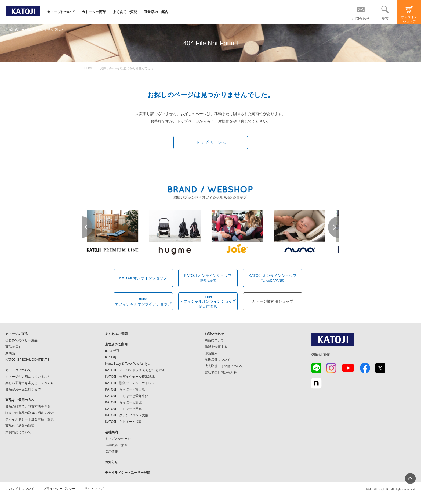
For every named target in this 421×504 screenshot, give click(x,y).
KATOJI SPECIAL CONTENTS (27, 360)
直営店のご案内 (156, 12)
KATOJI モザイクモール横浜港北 (130, 377)
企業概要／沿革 (116, 445)
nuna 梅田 (112, 357)
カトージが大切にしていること (28, 377)
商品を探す (13, 347)
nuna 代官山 (114, 351)
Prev (87, 227)
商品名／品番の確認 (20, 426)
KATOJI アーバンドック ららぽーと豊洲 (135, 370)
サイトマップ (94, 489)
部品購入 (211, 353)
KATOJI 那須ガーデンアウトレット (131, 383)
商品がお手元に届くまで (23, 389)
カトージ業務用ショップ (273, 301)
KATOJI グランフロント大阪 (127, 415)
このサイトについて (20, 489)
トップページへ (210, 142)
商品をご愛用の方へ (20, 400)
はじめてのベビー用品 (21, 340)
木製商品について (18, 432)
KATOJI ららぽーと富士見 (125, 389)
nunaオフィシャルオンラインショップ (143, 301)
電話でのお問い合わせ (221, 373)
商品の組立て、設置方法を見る (28, 406)
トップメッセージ (118, 439)
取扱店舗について (217, 360)
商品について (214, 340)
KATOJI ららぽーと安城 (123, 402)
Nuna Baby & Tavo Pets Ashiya (127, 364)
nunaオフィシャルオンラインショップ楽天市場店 (208, 301)
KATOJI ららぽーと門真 (123, 409)
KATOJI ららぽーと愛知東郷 (127, 396)
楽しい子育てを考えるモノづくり (30, 383)
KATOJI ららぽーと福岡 (123, 422)
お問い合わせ (214, 334)
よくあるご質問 (125, 12)
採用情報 (111, 452)
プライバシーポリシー (59, 489)
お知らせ (111, 462)
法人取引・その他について (224, 366)
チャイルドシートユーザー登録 (128, 473)
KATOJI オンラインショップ (143, 278)
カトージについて (61, 12)
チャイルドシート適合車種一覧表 (30, 419)
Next (334, 227)
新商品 (10, 353)
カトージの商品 (94, 12)
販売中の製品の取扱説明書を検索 (30, 413)
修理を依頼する (216, 347)
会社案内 (111, 432)
